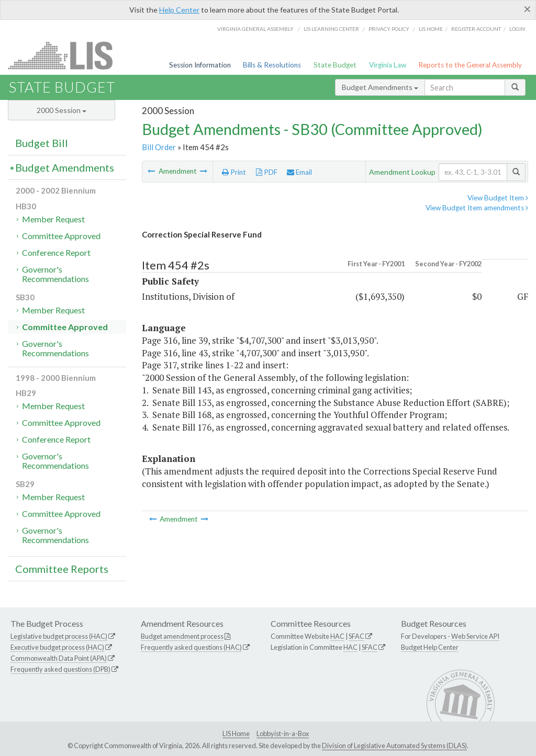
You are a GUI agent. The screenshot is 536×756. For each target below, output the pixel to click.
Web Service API (475, 636)
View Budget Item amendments (477, 208)
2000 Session (62, 110)
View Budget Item (498, 198)
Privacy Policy (389, 29)
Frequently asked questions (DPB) (60, 669)
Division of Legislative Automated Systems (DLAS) (394, 746)
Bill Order (159, 147)
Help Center (179, 10)
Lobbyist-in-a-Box (283, 734)
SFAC (356, 636)
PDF (267, 172)
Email (299, 172)
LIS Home (236, 734)
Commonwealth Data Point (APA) (59, 658)
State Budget (335, 65)
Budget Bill (42, 143)
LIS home (431, 29)
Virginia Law (388, 65)
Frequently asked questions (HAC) (191, 647)
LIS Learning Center (331, 29)
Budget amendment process (182, 636)
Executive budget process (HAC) (57, 647)
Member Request (53, 219)
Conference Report (56, 252)
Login (517, 29)
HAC (337, 636)
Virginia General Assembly (255, 29)
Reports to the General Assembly (470, 65)
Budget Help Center (430, 647)
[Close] (527, 9)
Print (234, 172)
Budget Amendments (380, 87)
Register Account (476, 29)
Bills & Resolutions (272, 65)
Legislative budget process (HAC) (59, 636)
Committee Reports (62, 569)
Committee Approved (61, 236)
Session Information (200, 65)
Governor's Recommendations (55, 274)
